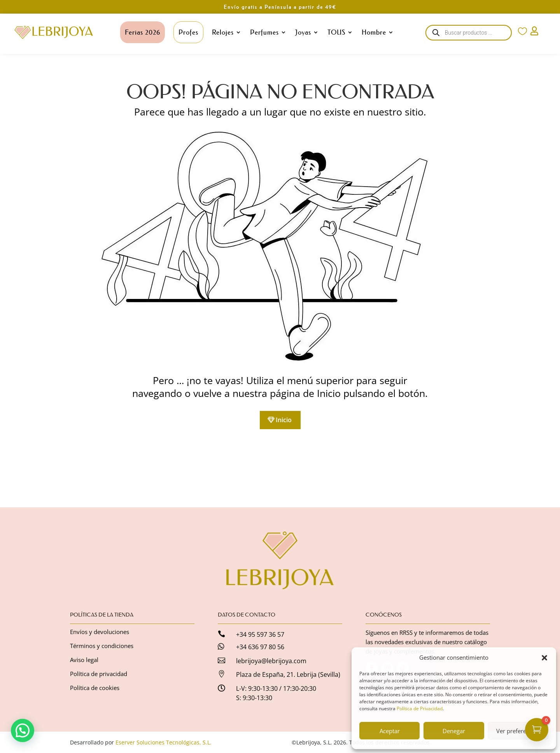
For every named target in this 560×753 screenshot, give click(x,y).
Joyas (303, 32)
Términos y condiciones (102, 646)
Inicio (284, 420)
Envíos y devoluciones (100, 632)
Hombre (374, 32)
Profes (188, 32)
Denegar (454, 731)
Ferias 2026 (143, 32)
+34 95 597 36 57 (260, 634)
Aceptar (390, 731)
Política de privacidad (99, 674)
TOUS (336, 32)
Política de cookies (95, 688)
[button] (544, 658)
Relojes (223, 32)
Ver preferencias (518, 731)
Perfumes (264, 32)
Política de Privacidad (420, 708)
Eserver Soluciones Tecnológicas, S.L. (164, 742)
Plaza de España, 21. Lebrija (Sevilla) (288, 674)
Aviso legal (84, 660)
